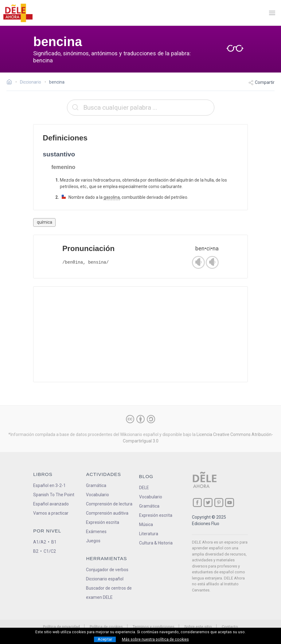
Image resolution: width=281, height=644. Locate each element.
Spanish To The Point (54, 495)
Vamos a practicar (51, 513)
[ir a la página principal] (18, 13)
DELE (144, 488)
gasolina (112, 197)
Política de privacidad (61, 627)
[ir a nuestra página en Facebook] (197, 503)
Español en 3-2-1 (49, 485)
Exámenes (96, 532)
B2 (36, 551)
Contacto (230, 627)
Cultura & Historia (156, 543)
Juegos (93, 541)
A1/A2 (40, 542)
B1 (54, 542)
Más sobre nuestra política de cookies (155, 639)
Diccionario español (105, 579)
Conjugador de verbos (107, 570)
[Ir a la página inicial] (11, 83)
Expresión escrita (103, 522)
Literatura (149, 534)
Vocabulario (98, 495)
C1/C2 (50, 551)
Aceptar (105, 639)
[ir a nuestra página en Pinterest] (219, 503)
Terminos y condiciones (154, 627)
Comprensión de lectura (109, 504)
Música (146, 524)
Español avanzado (51, 504)
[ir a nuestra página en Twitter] (208, 503)
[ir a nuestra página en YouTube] (230, 503)
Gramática (96, 485)
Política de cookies (106, 627)
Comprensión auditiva (107, 513)
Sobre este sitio (198, 627)
